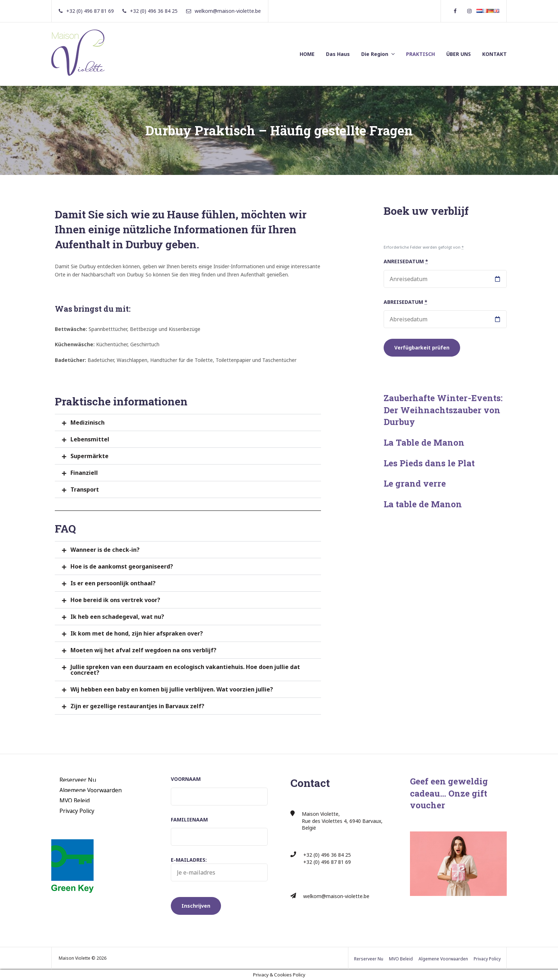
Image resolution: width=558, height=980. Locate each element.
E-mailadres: (219, 869)
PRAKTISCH (420, 54)
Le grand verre (415, 483)
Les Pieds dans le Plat (429, 463)
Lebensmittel (90, 439)
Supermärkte (90, 456)
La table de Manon (423, 504)
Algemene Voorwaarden (91, 790)
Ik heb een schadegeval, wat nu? (117, 617)
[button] (188, 422)
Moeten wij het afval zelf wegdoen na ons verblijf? (143, 650)
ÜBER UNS (459, 54)
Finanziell (84, 473)
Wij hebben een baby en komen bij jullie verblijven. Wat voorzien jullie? (172, 689)
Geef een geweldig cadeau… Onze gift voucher (449, 793)
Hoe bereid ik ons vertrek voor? (115, 600)
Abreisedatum (406, 302)
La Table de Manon (424, 442)
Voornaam (186, 779)
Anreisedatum (406, 261)
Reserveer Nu (78, 779)
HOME (307, 54)
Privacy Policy (77, 810)
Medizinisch (88, 422)
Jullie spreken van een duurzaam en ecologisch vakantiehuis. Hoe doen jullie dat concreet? (185, 670)
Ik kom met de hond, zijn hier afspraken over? (137, 633)
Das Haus (338, 54)
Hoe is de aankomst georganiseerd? (122, 566)
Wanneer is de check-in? (105, 550)
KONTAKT (494, 54)
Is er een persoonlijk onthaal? (113, 583)
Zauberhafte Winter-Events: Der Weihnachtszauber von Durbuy (443, 410)
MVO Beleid (75, 800)
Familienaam (189, 820)
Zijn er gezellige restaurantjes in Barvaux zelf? (137, 706)
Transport (85, 489)
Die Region (375, 54)
